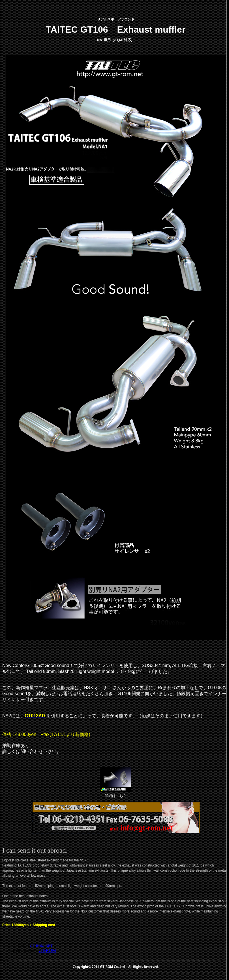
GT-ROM (47, 950)
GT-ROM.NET (41, 946)
